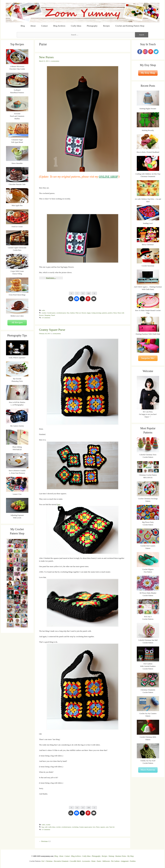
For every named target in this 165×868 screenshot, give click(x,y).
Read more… (51, 278)
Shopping (47, 315)
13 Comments (46, 318)
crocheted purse (61, 313)
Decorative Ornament (61, 861)
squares (103, 827)
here (59, 504)
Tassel (53, 315)
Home (93, 861)
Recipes (106, 26)
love (94, 827)
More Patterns (148, 770)
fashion (72, 313)
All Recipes (17, 323)
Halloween (106, 861)
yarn (107, 827)
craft (46, 827)
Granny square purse (86, 827)
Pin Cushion (115, 861)
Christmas (49, 861)
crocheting (75, 827)
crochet (44, 313)
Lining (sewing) (96, 313)
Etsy (68, 313)
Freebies (133, 861)
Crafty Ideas (76, 26)
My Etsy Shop (148, 73)
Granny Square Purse (52, 330)
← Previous (43, 841)
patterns (105, 313)
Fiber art (78, 313)
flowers (84, 313)
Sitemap (111, 856)
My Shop (130, 856)
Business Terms (121, 856)
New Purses (46, 57)
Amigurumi (125, 861)
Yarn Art (112, 827)
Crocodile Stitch (75, 861)
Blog (23, 26)
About (33, 26)
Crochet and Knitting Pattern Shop (130, 26)
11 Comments (46, 829)
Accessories (86, 861)
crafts (43, 310)
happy (89, 313)
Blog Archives (59, 26)
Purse (115, 313)
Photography (92, 26)
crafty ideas (52, 827)
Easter (99, 861)
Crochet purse (51, 313)
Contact (44, 26)
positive (110, 313)
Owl (43, 861)
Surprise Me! (148, 358)
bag (43, 827)
